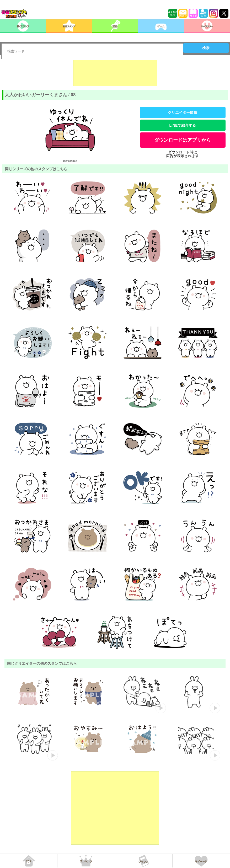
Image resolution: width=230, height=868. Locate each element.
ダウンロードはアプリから (183, 140)
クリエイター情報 (183, 112)
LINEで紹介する (183, 125)
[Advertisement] (115, 73)
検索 (206, 48)
